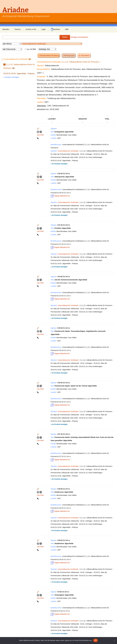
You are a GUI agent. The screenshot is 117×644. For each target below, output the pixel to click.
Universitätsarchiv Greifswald (68, 151)
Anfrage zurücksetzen (79, 37)
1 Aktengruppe (69, 56)
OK (95, 640)
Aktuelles (6, 29)
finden (65, 37)
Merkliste (55, 29)
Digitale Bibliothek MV (60, 196)
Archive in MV (31, 29)
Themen (17, 29)
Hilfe (67, 29)
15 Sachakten (84, 56)
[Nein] (114, 640)
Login (43, 29)
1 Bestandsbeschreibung (49, 56)
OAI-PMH (40, 135)
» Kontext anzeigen (11, 77)
